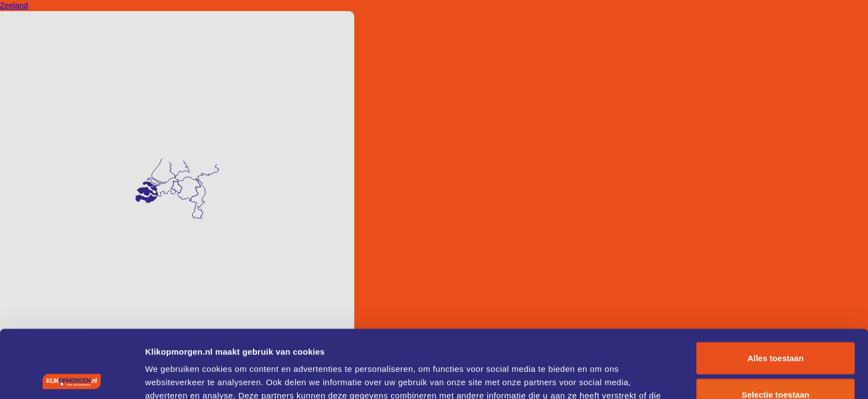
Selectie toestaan (776, 327)
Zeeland (14, 6)
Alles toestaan (776, 290)
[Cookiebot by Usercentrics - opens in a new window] (72, 377)
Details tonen (598, 377)
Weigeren (775, 363)
